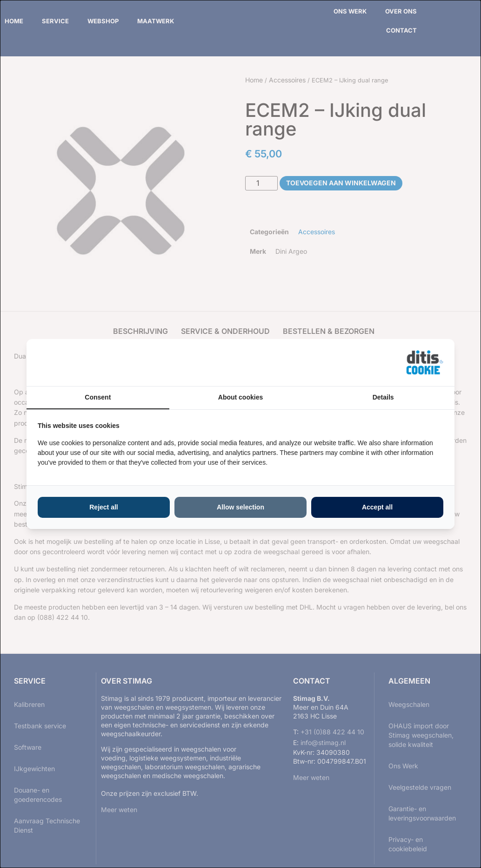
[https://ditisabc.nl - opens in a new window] (425, 363)
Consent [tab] (98, 397)
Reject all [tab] (104, 507)
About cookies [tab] (240, 397)
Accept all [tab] (377, 507)
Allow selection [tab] (240, 507)
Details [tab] (383, 397)
